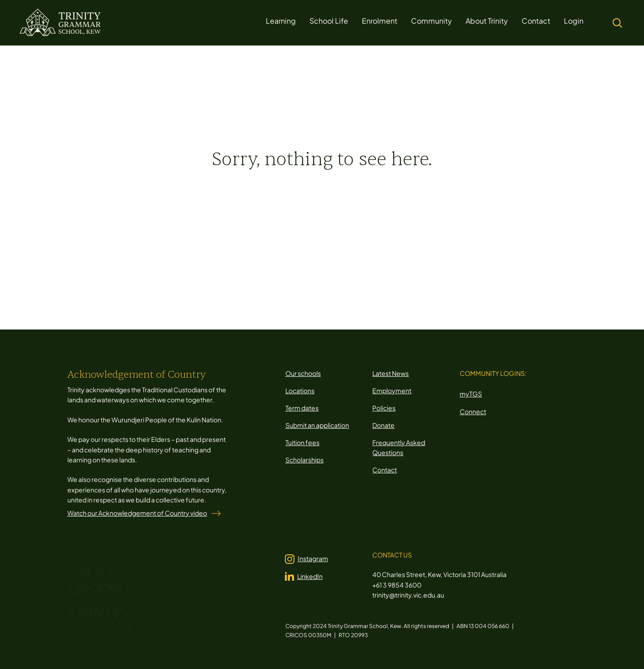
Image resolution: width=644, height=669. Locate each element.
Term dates (302, 408)
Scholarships (304, 460)
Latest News (390, 373)
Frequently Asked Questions (399, 447)
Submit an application (317, 425)
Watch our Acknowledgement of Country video (137, 513)
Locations (300, 390)
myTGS (471, 394)
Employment (392, 390)
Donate (383, 425)
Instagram (313, 558)
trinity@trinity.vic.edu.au (408, 595)
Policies (384, 408)
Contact (385, 470)
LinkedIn (310, 576)
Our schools (303, 373)
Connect (473, 411)
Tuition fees (302, 442)
